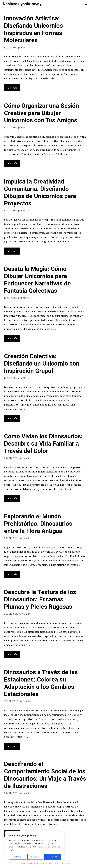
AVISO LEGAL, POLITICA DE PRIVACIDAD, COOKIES (45, 863)
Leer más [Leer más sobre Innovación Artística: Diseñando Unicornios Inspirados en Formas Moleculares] (12, 88)
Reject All (35, 857)
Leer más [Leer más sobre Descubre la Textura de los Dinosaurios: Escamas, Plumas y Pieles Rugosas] (12, 654)
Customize (18, 857)
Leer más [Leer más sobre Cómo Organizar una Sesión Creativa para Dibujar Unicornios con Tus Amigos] (12, 163)
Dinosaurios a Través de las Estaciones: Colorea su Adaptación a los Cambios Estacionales (41, 683)
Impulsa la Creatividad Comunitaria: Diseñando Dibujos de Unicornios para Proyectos (40, 193)
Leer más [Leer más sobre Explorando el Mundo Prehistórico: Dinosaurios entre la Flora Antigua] (12, 574)
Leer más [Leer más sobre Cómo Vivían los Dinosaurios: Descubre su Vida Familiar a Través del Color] (12, 498)
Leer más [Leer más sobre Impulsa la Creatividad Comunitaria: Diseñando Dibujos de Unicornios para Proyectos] (12, 251)
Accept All (53, 857)
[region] (35, 847)
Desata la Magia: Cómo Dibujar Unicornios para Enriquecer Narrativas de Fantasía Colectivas (37, 280)
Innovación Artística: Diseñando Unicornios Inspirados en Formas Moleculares (33, 29)
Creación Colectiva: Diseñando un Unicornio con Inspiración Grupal (42, 364)
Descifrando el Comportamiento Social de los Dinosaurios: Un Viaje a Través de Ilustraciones (45, 775)
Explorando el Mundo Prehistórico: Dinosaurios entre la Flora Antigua (38, 524)
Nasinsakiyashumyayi (23, 4)
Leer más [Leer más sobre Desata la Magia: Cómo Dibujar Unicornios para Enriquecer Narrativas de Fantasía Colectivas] (12, 338)
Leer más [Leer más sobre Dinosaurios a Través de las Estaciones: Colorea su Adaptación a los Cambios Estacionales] (12, 746)
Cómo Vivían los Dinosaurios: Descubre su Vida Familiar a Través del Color (43, 444)
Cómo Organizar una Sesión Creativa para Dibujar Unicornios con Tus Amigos (42, 113)
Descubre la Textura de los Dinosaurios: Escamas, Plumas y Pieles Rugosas (40, 600)
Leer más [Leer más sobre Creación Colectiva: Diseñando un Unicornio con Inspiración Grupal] (12, 418)
